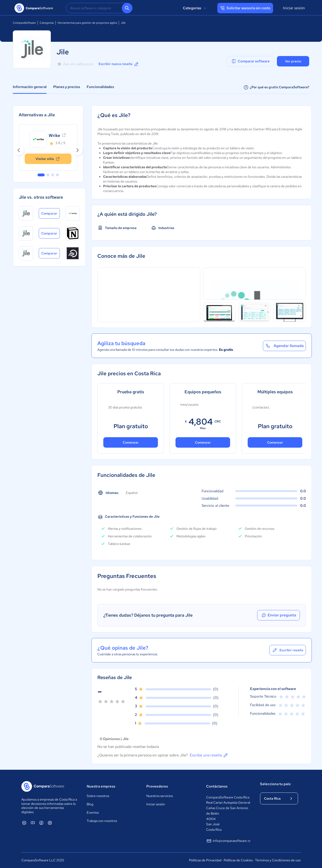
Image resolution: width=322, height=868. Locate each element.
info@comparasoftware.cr (228, 841)
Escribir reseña (288, 650)
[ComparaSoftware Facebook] (41, 823)
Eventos (93, 812)
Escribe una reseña (209, 755)
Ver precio (293, 61)
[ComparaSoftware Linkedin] (24, 823)
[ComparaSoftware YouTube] (33, 823)
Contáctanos (217, 786)
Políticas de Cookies (238, 860)
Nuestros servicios (160, 796)
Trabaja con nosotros (102, 821)
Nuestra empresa (101, 786)
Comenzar (131, 442)
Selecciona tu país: (276, 784)
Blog (90, 804)
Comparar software (250, 61)
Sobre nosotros (98, 796)
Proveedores (157, 786)
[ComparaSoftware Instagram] (50, 823)
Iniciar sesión (294, 8)
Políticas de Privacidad (205, 860)
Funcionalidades (100, 87)
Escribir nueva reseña (119, 64)
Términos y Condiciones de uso (278, 860)
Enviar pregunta (279, 615)
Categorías (195, 8)
